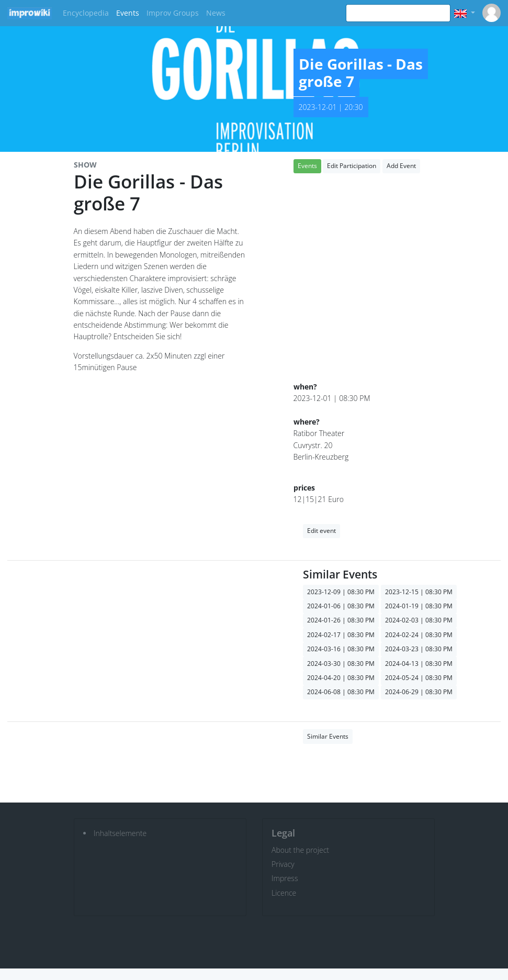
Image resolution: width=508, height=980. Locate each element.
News (216, 13)
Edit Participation (352, 166)
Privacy (283, 864)
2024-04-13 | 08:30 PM (419, 664)
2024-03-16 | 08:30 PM (341, 649)
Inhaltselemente (120, 833)
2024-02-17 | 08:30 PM (341, 635)
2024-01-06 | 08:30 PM (341, 606)
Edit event (321, 531)
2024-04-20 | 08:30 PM (341, 678)
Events (128, 13)
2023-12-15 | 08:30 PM (419, 592)
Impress (285, 878)
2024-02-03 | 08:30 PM (419, 620)
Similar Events (328, 736)
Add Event (401, 166)
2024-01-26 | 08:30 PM (341, 620)
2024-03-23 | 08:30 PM (419, 649)
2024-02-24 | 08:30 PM (419, 635)
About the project (300, 850)
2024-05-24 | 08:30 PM (419, 678)
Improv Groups (173, 13)
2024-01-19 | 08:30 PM (419, 606)
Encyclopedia (86, 13)
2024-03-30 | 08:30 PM (341, 664)
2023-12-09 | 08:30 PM (341, 592)
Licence (284, 893)
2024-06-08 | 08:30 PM (341, 692)
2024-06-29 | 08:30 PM (419, 692)
